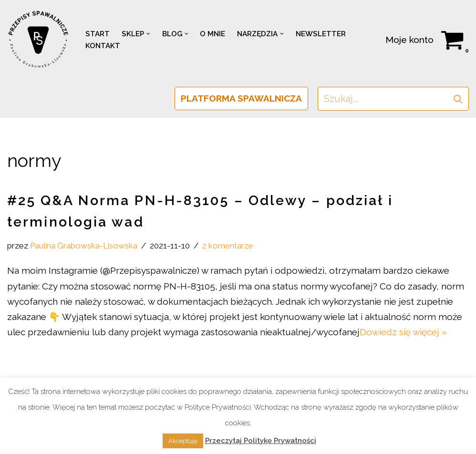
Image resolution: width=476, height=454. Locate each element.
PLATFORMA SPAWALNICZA (241, 98)
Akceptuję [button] (183, 441)
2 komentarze (228, 246)
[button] (148, 34)
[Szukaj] (383, 99)
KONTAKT (103, 46)
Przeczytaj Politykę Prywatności (261, 441)
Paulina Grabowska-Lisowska (84, 246)
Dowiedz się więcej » (403, 332)
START (98, 34)
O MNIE (212, 34)
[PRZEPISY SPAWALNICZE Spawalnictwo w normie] (38, 40)
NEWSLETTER (321, 34)
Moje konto (409, 40)
